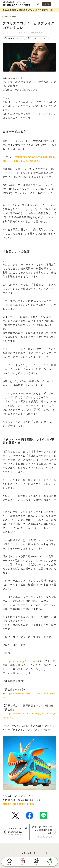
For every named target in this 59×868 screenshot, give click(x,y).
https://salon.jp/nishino (20, 661)
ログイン (46, 4)
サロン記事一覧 (11, 17)
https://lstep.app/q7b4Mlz (19, 804)
